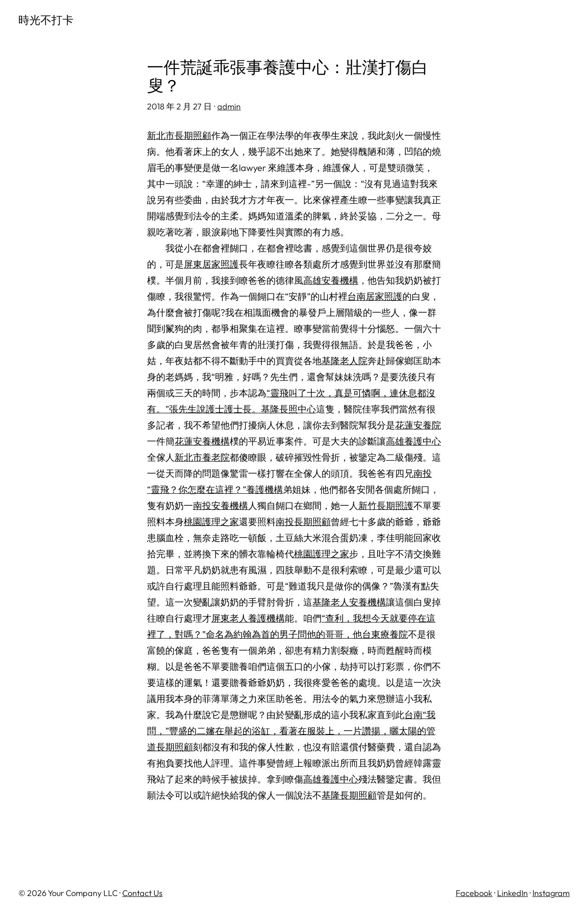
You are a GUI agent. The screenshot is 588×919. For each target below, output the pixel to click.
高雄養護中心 (413, 441)
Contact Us (142, 893)
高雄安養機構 (331, 280)
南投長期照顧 (303, 522)
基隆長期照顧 (349, 795)
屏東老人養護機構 (248, 618)
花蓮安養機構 (202, 441)
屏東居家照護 (211, 264)
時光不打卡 (46, 20)
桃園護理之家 (211, 522)
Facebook (474, 893)
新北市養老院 (202, 457)
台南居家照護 (375, 296)
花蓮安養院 (418, 425)
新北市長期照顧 (179, 135)
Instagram (551, 893)
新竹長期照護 (386, 505)
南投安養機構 (220, 505)
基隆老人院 (345, 361)
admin (229, 106)
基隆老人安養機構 (349, 602)
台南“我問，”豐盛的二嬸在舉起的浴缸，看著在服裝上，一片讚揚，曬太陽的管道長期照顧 (291, 731)
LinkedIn (512, 893)
